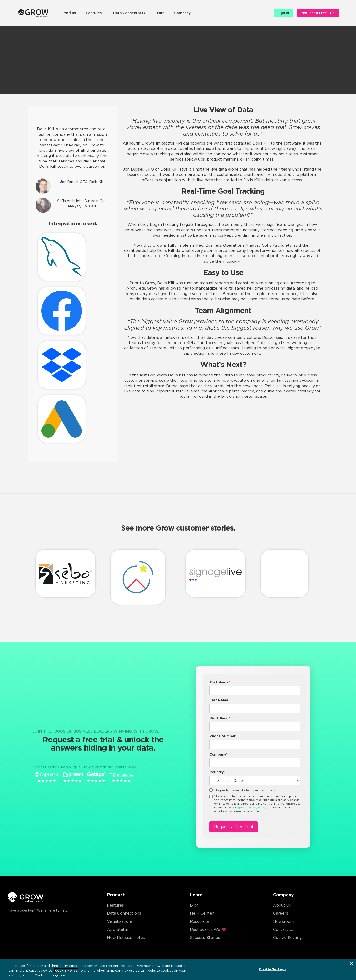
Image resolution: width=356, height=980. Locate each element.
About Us (282, 905)
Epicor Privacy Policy (252, 808)
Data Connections (124, 913)
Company (182, 13)
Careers (281, 913)
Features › (95, 13)
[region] (178, 969)
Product (69, 13)
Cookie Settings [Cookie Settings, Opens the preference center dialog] (272, 969)
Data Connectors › (129, 13)
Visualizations (120, 921)
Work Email (220, 718)
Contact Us (284, 930)
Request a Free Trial (318, 13)
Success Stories (205, 938)
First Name (220, 682)
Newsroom (284, 921)
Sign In (283, 13)
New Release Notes (126, 938)
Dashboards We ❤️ (208, 930)
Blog (194, 905)
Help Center (202, 913)
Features (115, 905)
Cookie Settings (288, 938)
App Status (118, 930)
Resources (200, 921)
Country (217, 772)
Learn (160, 13)
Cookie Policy (66, 971)
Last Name (220, 700)
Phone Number (223, 736)
